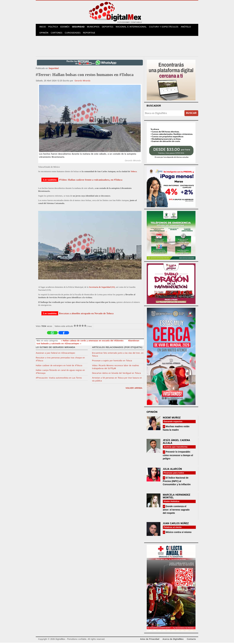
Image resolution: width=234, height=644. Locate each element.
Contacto (191, 641)
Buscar (191, 114)
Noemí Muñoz (172, 419)
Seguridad (80, 27)
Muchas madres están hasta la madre (176, 429)
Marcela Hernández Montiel (177, 498)
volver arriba (134, 389)
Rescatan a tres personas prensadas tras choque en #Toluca (60, 361)
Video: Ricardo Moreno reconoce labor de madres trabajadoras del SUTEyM (115, 368)
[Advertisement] (117, 47)
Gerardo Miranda (82, 82)
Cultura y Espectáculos (166, 27)
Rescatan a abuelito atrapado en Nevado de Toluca (86, 315)
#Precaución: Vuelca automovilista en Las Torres (59, 379)
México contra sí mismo (178, 533)
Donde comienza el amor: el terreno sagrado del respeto (176, 511)
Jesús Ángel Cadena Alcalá (176, 443)
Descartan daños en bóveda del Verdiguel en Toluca (116, 375)
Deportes (110, 27)
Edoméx (66, 27)
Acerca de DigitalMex (173, 641)
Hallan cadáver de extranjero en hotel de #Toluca (59, 367)
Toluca (134, 173)
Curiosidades (74, 34)
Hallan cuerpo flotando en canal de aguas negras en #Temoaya (60, 373)
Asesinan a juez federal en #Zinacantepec (55, 354)
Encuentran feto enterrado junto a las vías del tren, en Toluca (118, 356)
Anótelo (188, 27)
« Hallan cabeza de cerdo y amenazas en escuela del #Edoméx (92, 342)
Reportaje (90, 34)
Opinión (44, 34)
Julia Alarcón (172, 470)
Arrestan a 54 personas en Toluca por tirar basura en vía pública (117, 381)
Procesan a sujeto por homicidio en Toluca (112, 362)
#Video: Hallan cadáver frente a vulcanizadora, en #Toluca (91, 181)
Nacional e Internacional (134, 27)
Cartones (57, 34)
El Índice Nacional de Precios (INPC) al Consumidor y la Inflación (177, 482)
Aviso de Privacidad (150, 641)
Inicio (43, 27)
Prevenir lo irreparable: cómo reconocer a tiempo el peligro (178, 456)
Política (54, 27)
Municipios (95, 27)
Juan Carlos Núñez (176, 525)
